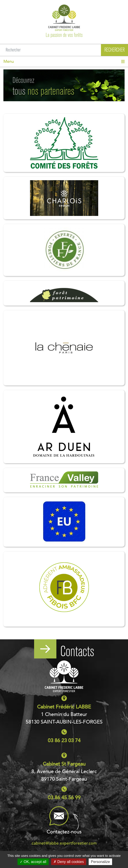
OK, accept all (33, 862)
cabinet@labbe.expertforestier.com (64, 843)
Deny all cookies (69, 862)
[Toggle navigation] (64, 62)
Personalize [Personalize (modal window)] (100, 862)
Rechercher (114, 50)
